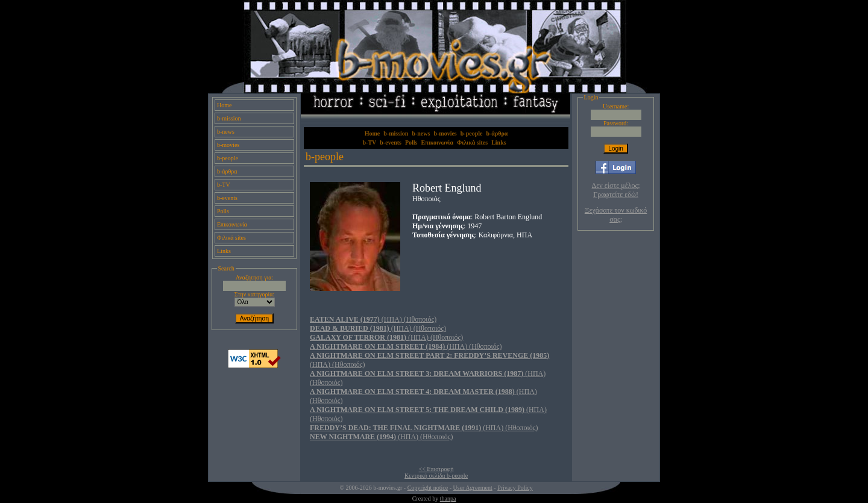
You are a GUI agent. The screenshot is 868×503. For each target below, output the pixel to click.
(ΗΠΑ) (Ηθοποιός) (373, 319)
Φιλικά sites (231, 238)
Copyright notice (428, 488)
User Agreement (473, 488)
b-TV (224, 185)
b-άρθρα (227, 171)
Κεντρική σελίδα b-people (436, 476)
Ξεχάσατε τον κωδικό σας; (616, 215)
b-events (227, 198)
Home (224, 105)
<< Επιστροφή (436, 469)
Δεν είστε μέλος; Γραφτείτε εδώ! (616, 190)
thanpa (448, 498)
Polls (223, 211)
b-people (228, 158)
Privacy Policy (515, 488)
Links (224, 251)
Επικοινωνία (232, 224)
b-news (226, 132)
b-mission (229, 118)
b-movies (228, 145)
